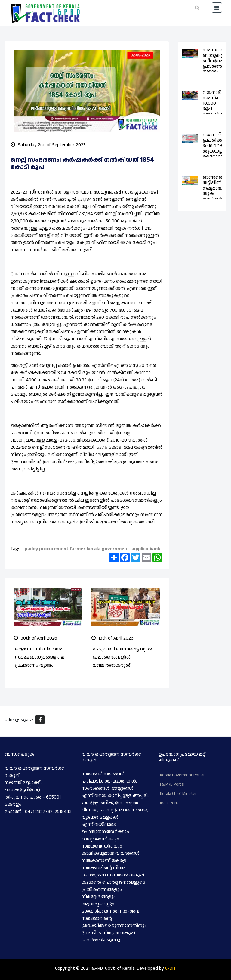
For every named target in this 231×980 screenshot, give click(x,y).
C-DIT (171, 968)
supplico (139, 549)
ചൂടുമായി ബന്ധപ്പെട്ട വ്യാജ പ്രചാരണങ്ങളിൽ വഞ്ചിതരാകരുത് (122, 657)
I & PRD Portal (172, 784)
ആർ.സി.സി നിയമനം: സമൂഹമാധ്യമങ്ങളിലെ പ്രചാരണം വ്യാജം (40, 657)
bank (155, 549)
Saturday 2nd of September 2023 (48, 145)
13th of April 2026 (112, 638)
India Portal (170, 803)
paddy (31, 549)
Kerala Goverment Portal (182, 775)
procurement (54, 549)
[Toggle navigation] (217, 8)
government (115, 549)
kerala (94, 549)
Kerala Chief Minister (178, 794)
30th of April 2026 (35, 638)
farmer (77, 549)
